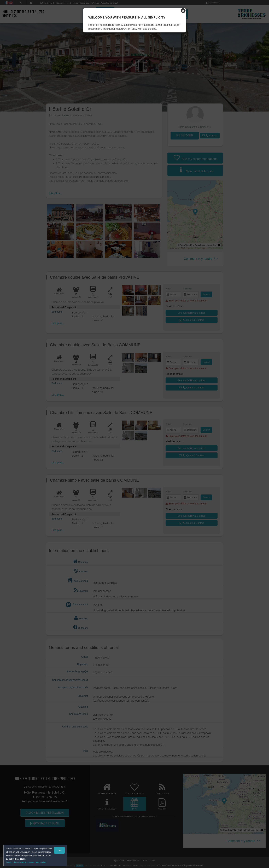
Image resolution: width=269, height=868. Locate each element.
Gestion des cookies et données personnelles (26, 862)
